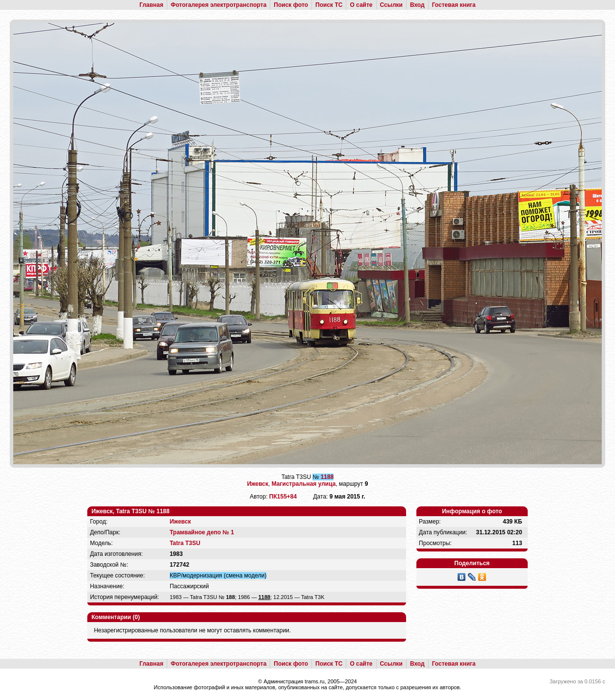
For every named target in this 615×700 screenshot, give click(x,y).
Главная (151, 5)
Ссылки (391, 5)
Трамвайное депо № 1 (202, 532)
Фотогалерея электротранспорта (218, 5)
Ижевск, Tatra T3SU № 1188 (130, 511)
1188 (327, 477)
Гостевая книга (454, 5)
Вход (417, 5)
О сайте (361, 5)
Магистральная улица (304, 484)
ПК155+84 (283, 497)
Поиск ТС (329, 5)
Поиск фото (291, 5)
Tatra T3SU (185, 543)
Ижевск (258, 484)
